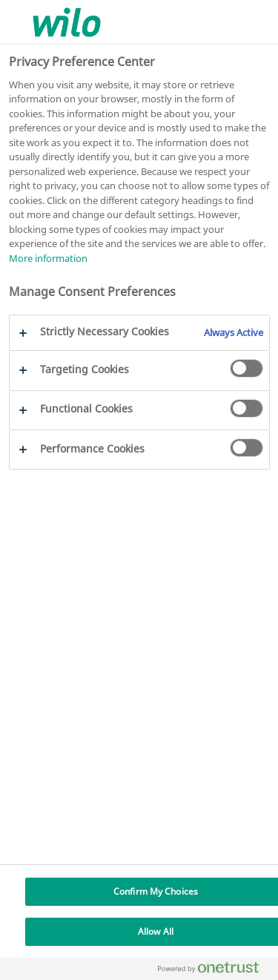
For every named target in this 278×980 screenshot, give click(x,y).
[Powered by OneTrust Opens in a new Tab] (214, 971)
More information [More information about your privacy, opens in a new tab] (48, 258)
